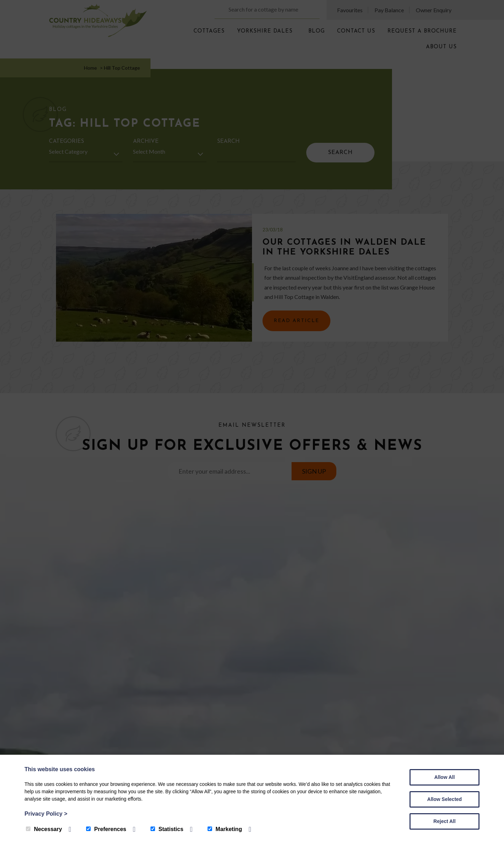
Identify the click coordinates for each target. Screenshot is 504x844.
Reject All (444, 821)
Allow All (445, 777)
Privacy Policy (46, 814)
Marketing (225, 829)
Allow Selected (445, 799)
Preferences (106, 829)
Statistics (167, 829)
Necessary (44, 829)
